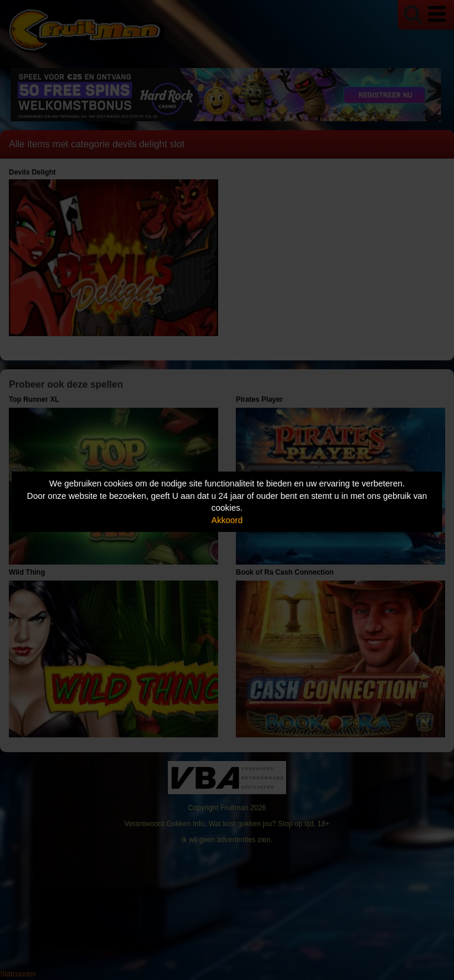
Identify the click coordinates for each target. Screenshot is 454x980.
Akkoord (227, 520)
